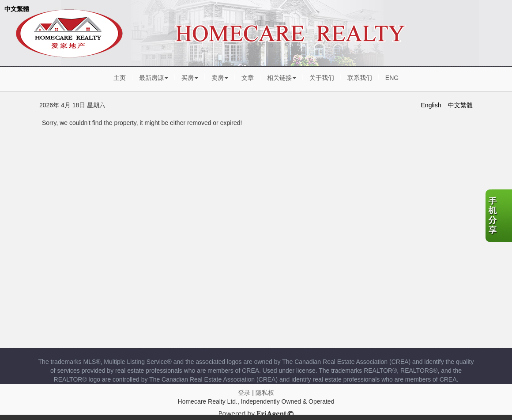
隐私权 (265, 393)
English (431, 105)
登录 (244, 393)
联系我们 (360, 78)
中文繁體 (17, 9)
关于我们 (322, 78)
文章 (248, 78)
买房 (190, 78)
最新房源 (154, 78)
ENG (392, 78)
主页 (120, 78)
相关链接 (282, 78)
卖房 (220, 78)
